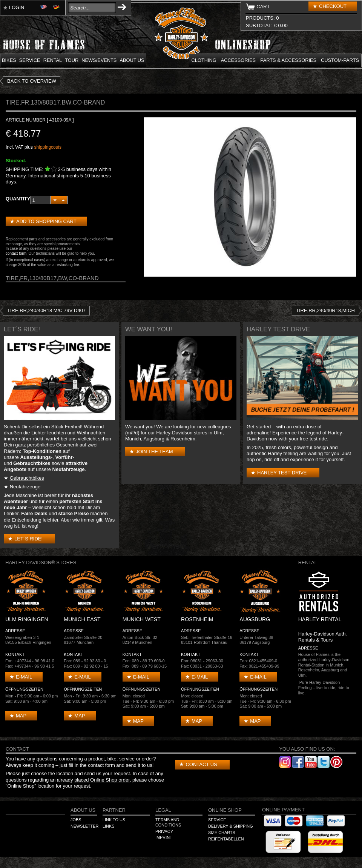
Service (30, 60)
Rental (53, 60)
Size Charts (222, 833)
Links (108, 826)
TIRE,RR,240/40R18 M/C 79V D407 (46, 310)
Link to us (114, 820)
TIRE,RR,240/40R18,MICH (325, 310)
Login (17, 7)
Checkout (333, 6)
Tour (72, 60)
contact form (16, 253)
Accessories (238, 60)
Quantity (18, 199)
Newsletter (84, 826)
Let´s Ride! (28, 539)
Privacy (164, 831)
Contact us (201, 764)
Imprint (164, 837)
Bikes (9, 60)
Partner (114, 810)
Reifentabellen (226, 839)
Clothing (204, 60)
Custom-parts (340, 60)
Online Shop (225, 810)
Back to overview (32, 81)
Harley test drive (282, 473)
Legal (163, 810)
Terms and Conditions (168, 822)
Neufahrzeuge (25, 487)
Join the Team (154, 452)
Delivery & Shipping (231, 826)
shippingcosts (48, 147)
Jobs (76, 820)
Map (21, 716)
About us (132, 60)
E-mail (24, 677)
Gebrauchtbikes (27, 478)
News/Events (99, 60)
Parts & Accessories (288, 60)
